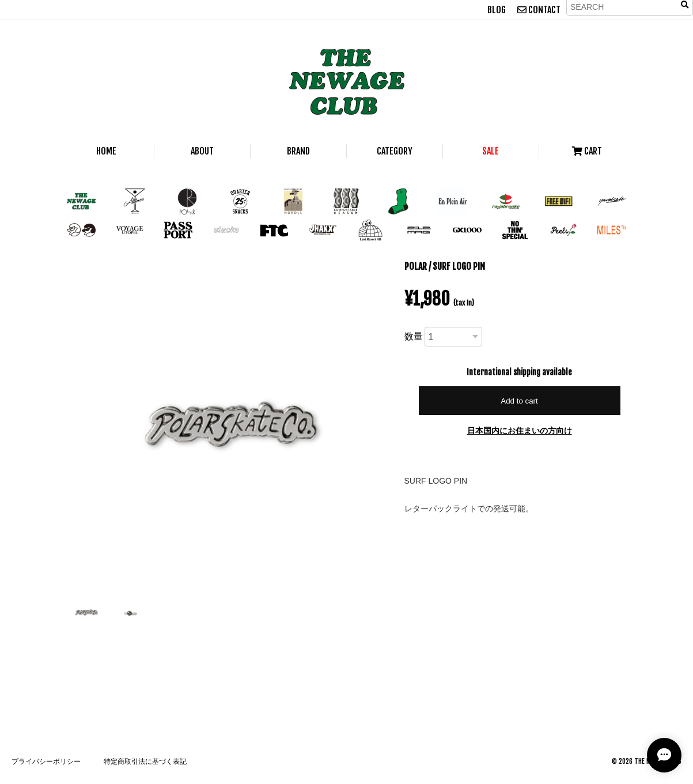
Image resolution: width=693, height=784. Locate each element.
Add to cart (519, 401)
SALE (491, 151)
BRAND (298, 151)
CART (587, 151)
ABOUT (202, 151)
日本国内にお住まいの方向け (520, 430)
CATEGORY (395, 151)
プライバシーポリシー (46, 761)
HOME (106, 151)
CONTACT (539, 10)
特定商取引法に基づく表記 (145, 761)
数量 (414, 336)
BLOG (497, 10)
